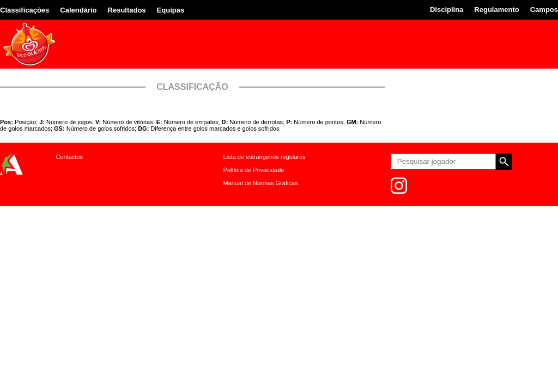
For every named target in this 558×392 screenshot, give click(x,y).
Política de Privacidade (254, 170)
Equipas (171, 10)
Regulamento (496, 10)
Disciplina (447, 10)
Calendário (78, 10)
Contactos (69, 157)
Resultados (127, 10)
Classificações (25, 10)
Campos (544, 10)
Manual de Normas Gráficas (261, 183)
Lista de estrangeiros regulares (265, 157)
